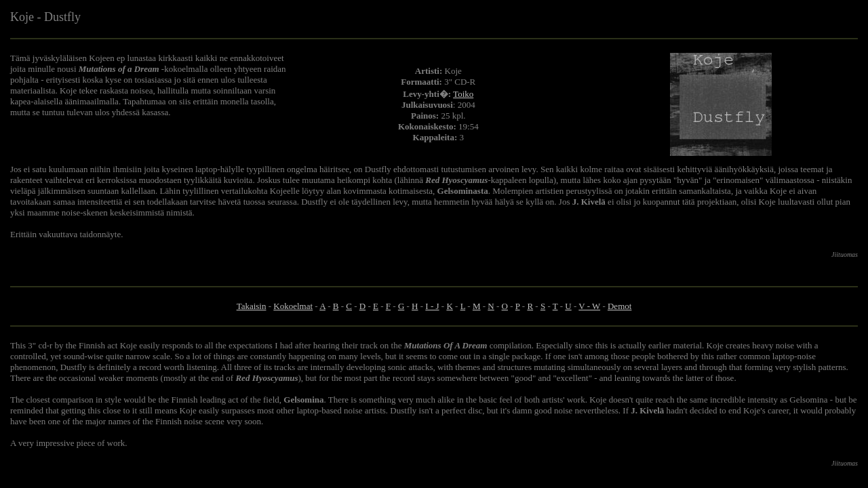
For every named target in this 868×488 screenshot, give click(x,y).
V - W (589, 306)
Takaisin (252, 306)
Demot (619, 306)
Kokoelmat (293, 306)
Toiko (463, 94)
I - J (432, 306)
